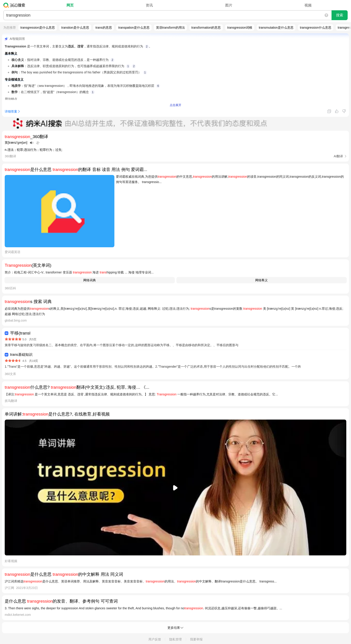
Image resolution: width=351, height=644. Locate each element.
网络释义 (261, 280)
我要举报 (196, 639)
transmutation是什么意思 (276, 28)
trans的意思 (104, 28)
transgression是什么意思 (38, 28)
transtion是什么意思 (75, 28)
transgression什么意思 (316, 28)
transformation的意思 (206, 28)
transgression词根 (240, 28)
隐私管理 (175, 639)
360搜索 (15, 5)
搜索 (340, 15)
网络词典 (90, 280)
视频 (308, 5)
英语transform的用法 (170, 28)
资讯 (149, 5)
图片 (229, 5)
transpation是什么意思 (134, 28)
